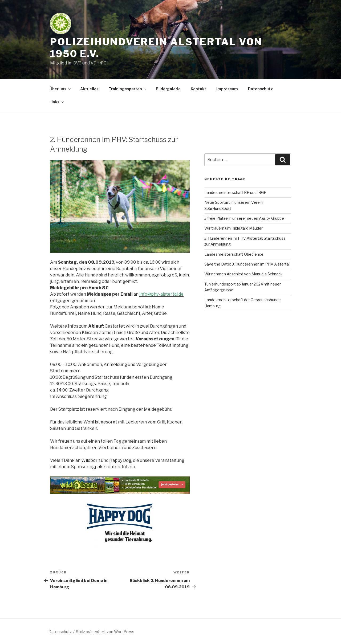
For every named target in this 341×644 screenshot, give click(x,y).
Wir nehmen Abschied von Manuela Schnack (243, 274)
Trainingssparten (128, 89)
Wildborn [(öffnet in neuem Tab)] (91, 460)
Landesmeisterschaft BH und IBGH (235, 192)
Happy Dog (120, 460)
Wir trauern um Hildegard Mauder (234, 228)
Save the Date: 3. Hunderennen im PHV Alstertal (247, 264)
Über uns (60, 89)
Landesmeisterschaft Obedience (234, 254)
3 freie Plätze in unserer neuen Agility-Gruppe (244, 218)
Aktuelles (89, 89)
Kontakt (198, 89)
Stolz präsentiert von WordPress (105, 632)
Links (57, 102)
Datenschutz (260, 89)
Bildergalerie (168, 89)
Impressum (227, 89)
